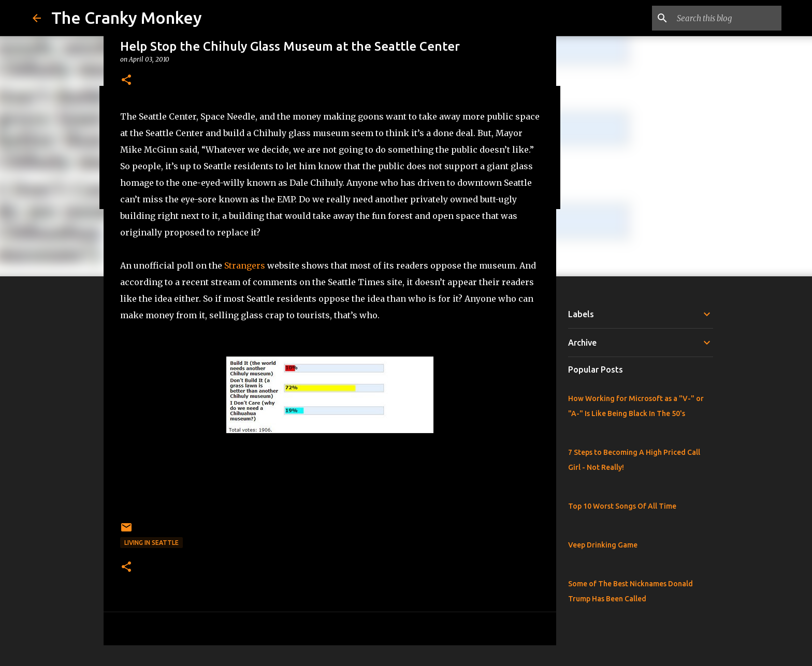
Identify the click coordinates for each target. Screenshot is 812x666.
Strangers (245, 265)
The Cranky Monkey (127, 18)
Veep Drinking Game (603, 545)
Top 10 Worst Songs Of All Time (622, 506)
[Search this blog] (727, 18)
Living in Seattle (151, 543)
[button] (126, 80)
